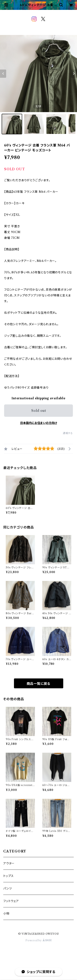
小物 (6, 914)
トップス (9, 876)
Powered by (38, 940)
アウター (9, 863)
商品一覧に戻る (39, 684)
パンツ (7, 888)
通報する (68, 433)
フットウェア (11, 901)
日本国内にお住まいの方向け (39, 423)
